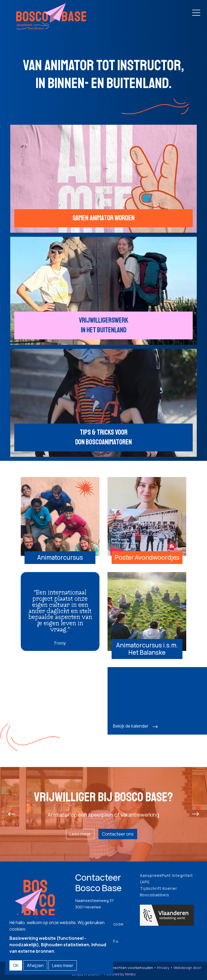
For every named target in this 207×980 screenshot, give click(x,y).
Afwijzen (35, 965)
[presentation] (12, 814)
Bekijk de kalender (131, 726)
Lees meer (80, 834)
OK (16, 965)
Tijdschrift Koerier (158, 888)
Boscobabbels (155, 895)
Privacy (163, 968)
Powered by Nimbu (120, 974)
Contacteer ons (118, 834)
